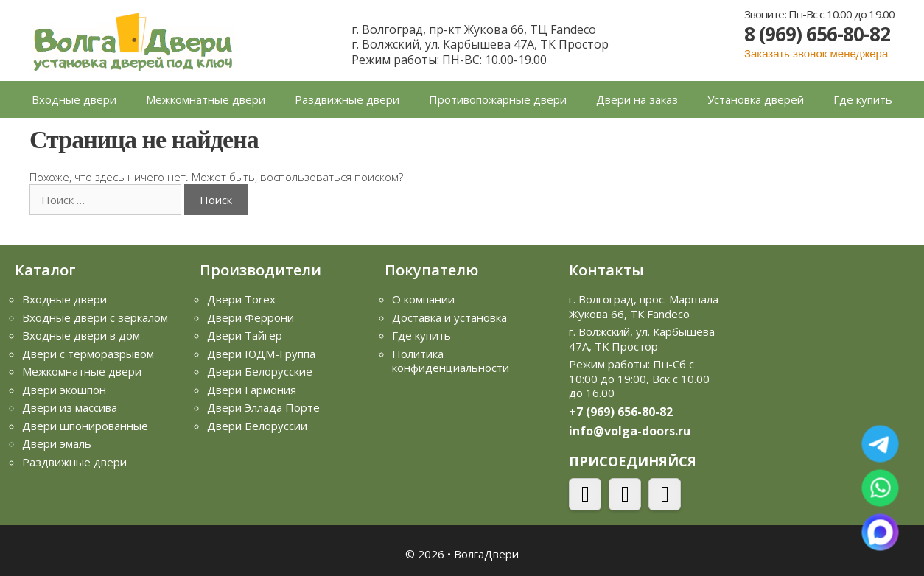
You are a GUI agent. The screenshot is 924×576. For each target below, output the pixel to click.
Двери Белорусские (260, 371)
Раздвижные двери (347, 99)
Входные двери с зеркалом (95, 317)
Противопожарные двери (498, 99)
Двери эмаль (57, 443)
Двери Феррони (251, 317)
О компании (423, 299)
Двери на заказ (637, 99)
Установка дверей (756, 99)
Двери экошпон (64, 390)
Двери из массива (70, 407)
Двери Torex (241, 299)
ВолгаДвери (486, 554)
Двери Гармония (252, 390)
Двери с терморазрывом (88, 354)
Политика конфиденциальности (451, 361)
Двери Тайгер (245, 335)
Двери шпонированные (85, 426)
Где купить (863, 99)
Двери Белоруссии (257, 426)
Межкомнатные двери (206, 99)
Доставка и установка (449, 317)
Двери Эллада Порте (263, 407)
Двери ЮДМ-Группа (261, 354)
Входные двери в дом (81, 335)
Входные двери (74, 99)
